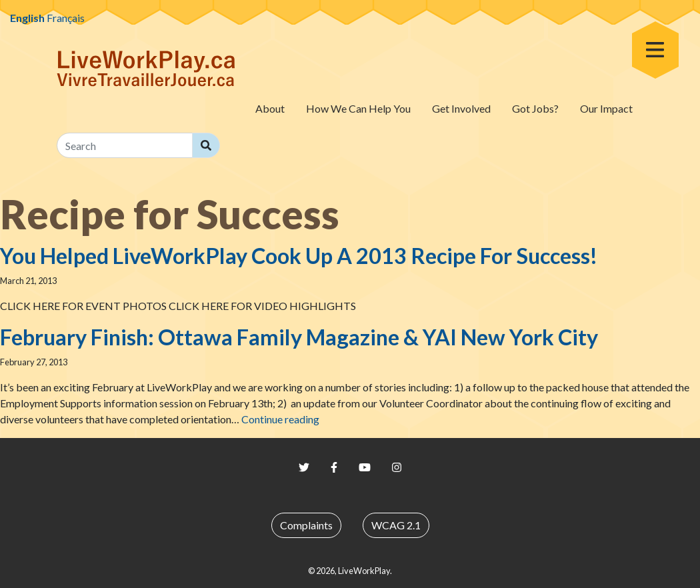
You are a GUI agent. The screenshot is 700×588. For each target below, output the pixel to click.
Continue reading (280, 419)
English (27, 18)
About (270, 108)
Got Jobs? (535, 108)
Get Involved (461, 108)
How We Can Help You (358, 108)
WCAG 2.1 (396, 525)
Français (66, 18)
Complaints (306, 525)
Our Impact (606, 108)
